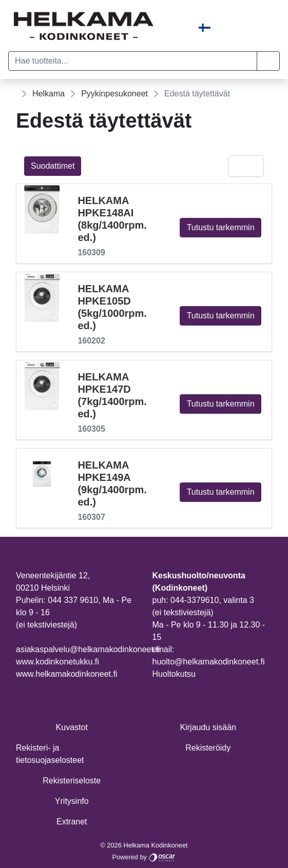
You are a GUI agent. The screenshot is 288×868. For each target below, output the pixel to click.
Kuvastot (72, 727)
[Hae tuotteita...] (133, 61)
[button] (268, 61)
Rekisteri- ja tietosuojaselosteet (50, 754)
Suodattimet (53, 166)
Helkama (49, 94)
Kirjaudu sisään (208, 727)
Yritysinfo (72, 801)
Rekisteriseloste (72, 781)
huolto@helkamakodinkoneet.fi (209, 662)
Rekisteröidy (208, 748)
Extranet (72, 822)
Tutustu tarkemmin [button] (221, 227)
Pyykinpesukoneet (114, 94)
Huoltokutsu (174, 674)
